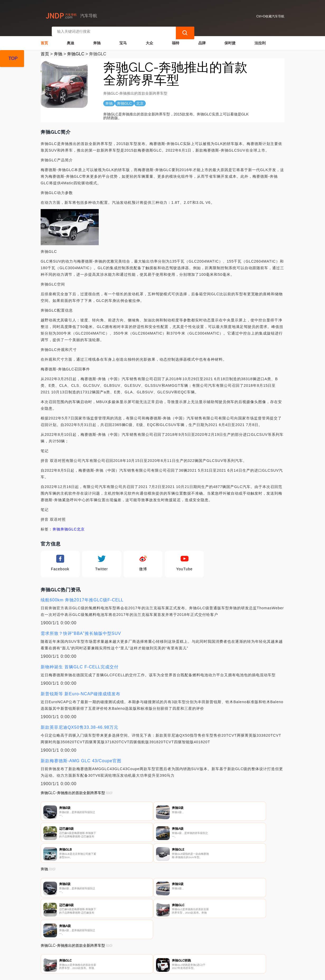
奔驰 (97, 38)
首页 (44, 38)
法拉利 (260, 38)
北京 (81, 525)
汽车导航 (125, 972)
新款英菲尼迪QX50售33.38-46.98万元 (79, 723)
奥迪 (70, 38)
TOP (13, 58)
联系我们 (100, 952)
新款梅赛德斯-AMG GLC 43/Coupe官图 (81, 756)
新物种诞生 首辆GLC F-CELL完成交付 (80, 662)
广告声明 (153, 952)
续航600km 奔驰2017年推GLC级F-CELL (82, 595)
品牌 (202, 38)
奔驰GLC (76, 49)
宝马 (123, 38)
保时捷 (230, 38)
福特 (176, 38)
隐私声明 (126, 952)
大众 (149, 38)
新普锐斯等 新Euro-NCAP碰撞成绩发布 (81, 689)
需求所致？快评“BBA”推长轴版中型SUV (81, 629)
